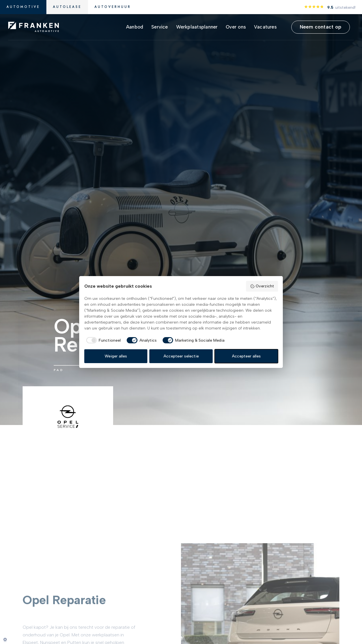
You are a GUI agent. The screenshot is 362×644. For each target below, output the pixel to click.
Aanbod (135, 27)
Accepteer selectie (181, 356)
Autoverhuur (113, 7)
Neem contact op (321, 27)
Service (160, 27)
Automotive (23, 7)
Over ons (236, 27)
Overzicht (262, 286)
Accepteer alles (246, 356)
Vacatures (265, 27)
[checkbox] (103, 340)
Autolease (67, 7)
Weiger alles (116, 356)
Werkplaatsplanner (197, 27)
